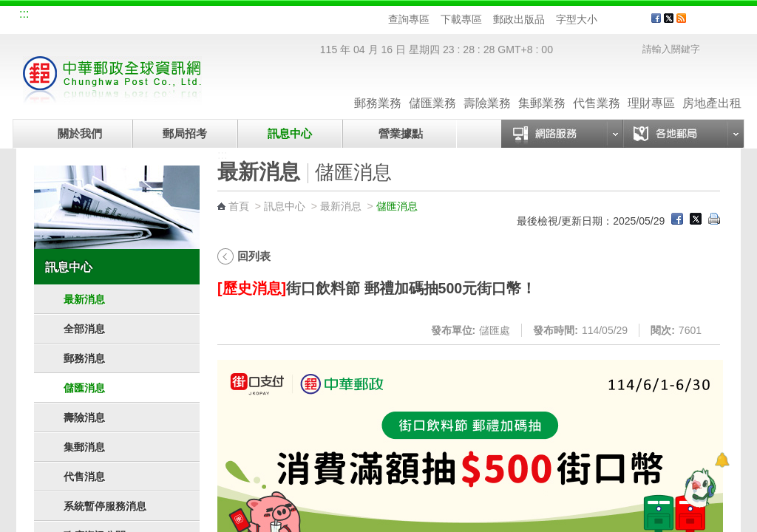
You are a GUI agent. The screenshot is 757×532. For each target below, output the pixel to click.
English (301, 16)
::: (24, 14)
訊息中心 (290, 133)
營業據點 (400, 133)
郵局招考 (185, 133)
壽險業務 (487, 88)
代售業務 (597, 88)
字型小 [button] (607, 20)
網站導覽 (52, 16)
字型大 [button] (635, 20)
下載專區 (461, 19)
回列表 (254, 256)
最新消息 (84, 299)
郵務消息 (84, 358)
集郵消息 (84, 447)
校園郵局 (151, 16)
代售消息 (84, 477)
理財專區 (651, 88)
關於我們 (80, 133)
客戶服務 (719, 24)
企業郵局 (101, 16)
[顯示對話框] (722, 460)
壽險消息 (84, 417)
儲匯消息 (84, 388)
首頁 (239, 206)
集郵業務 (542, 88)
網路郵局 (250, 16)
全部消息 (84, 329)
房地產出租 (712, 88)
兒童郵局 (200, 16)
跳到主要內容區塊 (8, 8)
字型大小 (577, 19)
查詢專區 (409, 19)
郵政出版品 (519, 19)
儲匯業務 (432, 88)
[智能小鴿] (698, 488)
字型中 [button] (621, 20)
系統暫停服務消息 (105, 506)
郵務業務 (378, 88)
